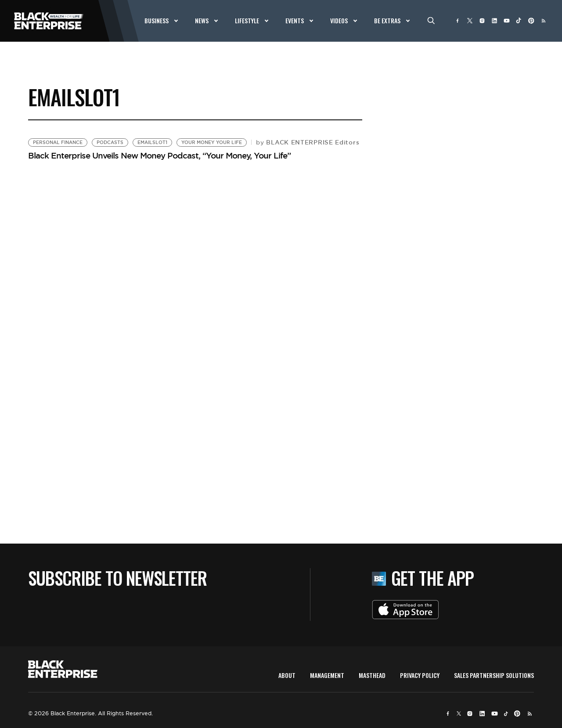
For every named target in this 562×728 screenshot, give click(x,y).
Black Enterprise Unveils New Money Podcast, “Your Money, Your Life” (159, 155)
